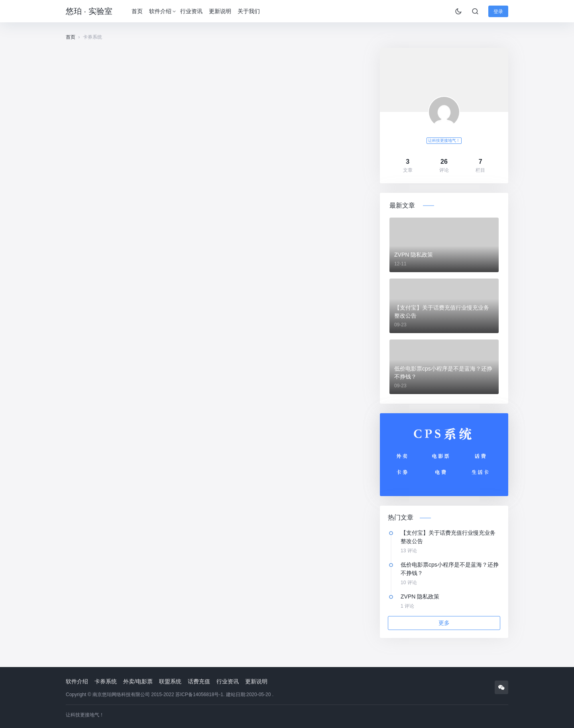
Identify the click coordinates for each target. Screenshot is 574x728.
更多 (444, 623)
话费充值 (199, 681)
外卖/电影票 (138, 681)
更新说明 (220, 11)
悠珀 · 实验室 (89, 11)
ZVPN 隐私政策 (414, 255)
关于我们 (249, 11)
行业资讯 (191, 11)
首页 (137, 11)
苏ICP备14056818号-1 (199, 695)
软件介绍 (160, 11)
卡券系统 (106, 681)
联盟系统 (170, 681)
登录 (498, 12)
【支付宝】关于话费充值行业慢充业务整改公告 (442, 312)
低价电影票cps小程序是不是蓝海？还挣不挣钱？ (443, 373)
